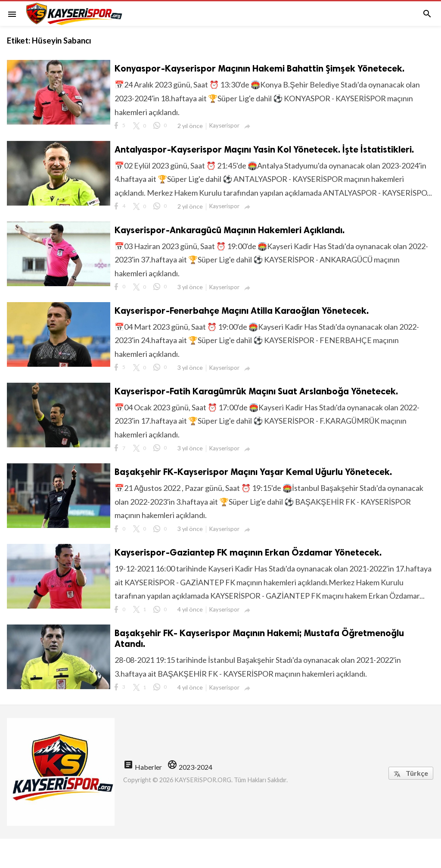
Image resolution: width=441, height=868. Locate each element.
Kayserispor (224, 126)
